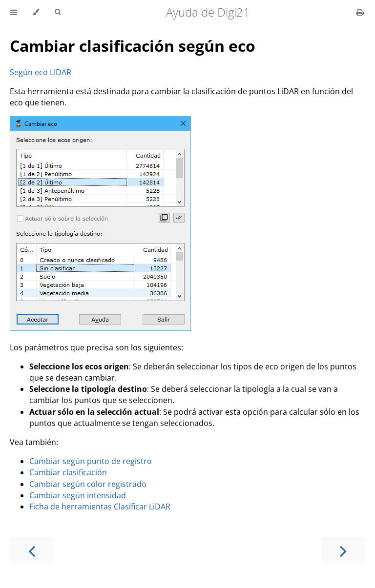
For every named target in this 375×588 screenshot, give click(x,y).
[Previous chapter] (32, 550)
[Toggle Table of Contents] (14, 12)
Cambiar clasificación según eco (133, 46)
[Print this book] (360, 12)
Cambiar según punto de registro (91, 461)
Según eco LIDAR (41, 72)
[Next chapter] (343, 550)
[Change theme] (36, 12)
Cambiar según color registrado (88, 484)
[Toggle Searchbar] (58, 12)
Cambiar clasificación (68, 472)
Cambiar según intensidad (78, 495)
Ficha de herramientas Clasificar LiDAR (100, 507)
